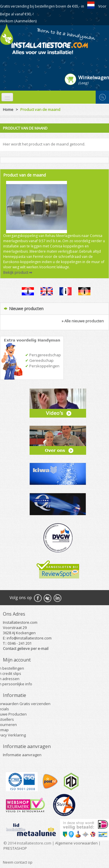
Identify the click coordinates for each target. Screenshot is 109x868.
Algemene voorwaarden (76, 843)
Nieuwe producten (26, 309)
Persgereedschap (43, 355)
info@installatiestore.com (29, 638)
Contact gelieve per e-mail (26, 648)
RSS (57, 598)
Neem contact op (18, 862)
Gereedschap (39, 360)
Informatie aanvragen (22, 755)
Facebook (38, 598)
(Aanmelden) (25, 21)
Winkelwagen (94, 77)
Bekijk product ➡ (18, 272)
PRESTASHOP (15, 848)
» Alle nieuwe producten (83, 321)
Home (8, 109)
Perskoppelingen (42, 366)
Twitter (48, 598)
